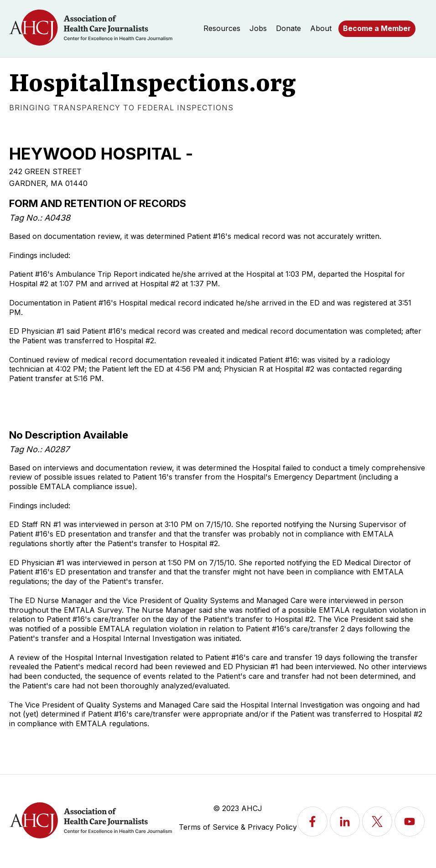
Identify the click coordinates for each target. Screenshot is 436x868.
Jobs (258, 28)
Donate (288, 28)
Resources (222, 28)
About (321, 28)
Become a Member (377, 28)
